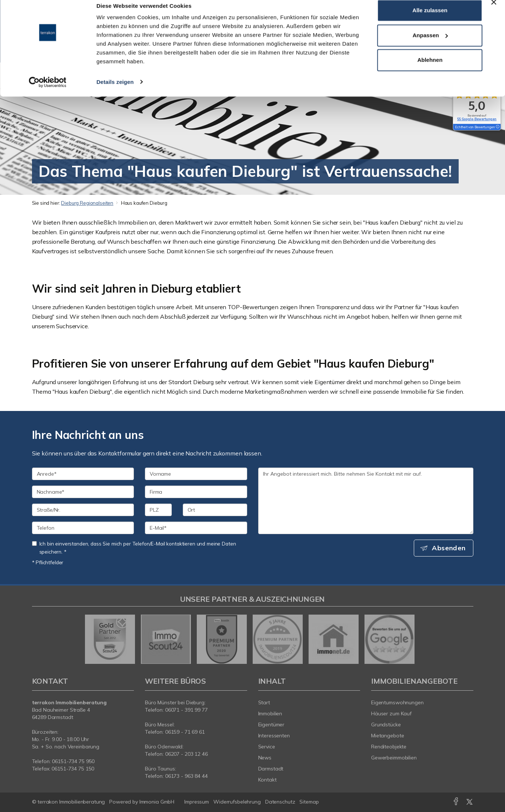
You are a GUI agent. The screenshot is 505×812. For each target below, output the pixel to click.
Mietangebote (388, 736)
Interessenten (274, 736)
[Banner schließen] (494, 11)
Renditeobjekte (389, 747)
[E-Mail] (196, 528)
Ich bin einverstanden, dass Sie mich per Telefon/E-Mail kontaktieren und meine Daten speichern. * (134, 548)
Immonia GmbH (157, 802)
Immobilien (270, 713)
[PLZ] (158, 510)
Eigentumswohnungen (397, 702)
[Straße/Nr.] (83, 510)
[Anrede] (83, 474)
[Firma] (196, 492)
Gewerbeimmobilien (394, 758)
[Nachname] (83, 492)
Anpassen (430, 45)
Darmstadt (271, 769)
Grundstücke (386, 725)
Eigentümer (271, 725)
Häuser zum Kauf (391, 713)
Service (267, 747)
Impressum (197, 802)
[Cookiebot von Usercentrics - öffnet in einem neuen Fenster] (48, 91)
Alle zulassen (430, 20)
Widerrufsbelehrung (237, 802)
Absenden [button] (449, 548)
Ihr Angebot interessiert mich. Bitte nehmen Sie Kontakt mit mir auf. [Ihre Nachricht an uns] (366, 501)
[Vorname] (196, 474)
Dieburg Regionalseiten (87, 203)
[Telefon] (83, 528)
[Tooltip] (497, 127)
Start (264, 702)
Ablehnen (430, 69)
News (265, 758)
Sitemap (309, 802)
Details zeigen (115, 91)
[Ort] (215, 510)
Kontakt (267, 780)
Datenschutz (280, 802)
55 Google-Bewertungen (477, 119)
